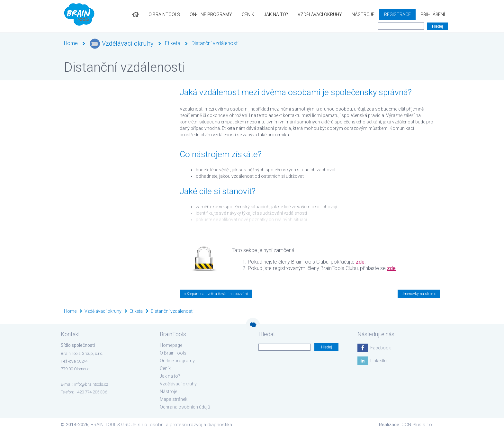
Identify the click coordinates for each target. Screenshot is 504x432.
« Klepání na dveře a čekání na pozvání (216, 294)
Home (71, 43)
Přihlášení (433, 14)
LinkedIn (378, 361)
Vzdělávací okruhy (320, 14)
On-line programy (211, 14)
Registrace (397, 14)
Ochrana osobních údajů (185, 407)
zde (360, 262)
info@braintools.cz (91, 384)
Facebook (381, 348)
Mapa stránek (174, 399)
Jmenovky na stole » (419, 294)
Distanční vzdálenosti (215, 43)
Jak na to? (276, 14)
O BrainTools (164, 14)
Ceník (248, 14)
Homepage (171, 345)
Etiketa (173, 43)
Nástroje (363, 14)
